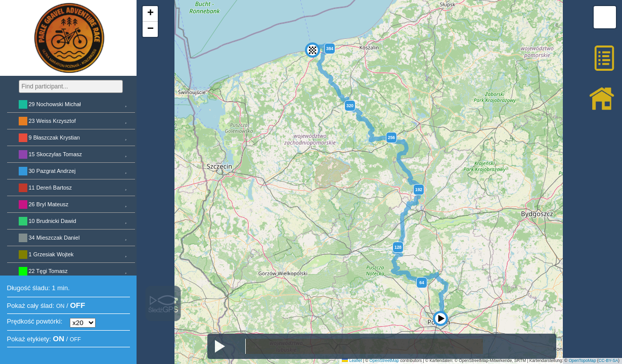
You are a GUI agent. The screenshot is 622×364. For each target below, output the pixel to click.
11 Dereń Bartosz (51, 188)
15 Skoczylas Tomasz (56, 154)
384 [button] (330, 49)
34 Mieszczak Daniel (54, 238)
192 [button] (419, 190)
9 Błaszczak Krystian (54, 138)
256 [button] (391, 138)
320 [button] (350, 106)
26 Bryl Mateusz (49, 204)
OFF (77, 305)
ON (60, 306)
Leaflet (352, 361)
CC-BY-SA (609, 361)
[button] (313, 37)
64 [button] (421, 283)
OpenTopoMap (582, 361)
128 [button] (398, 247)
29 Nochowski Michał (55, 104)
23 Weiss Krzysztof (52, 121)
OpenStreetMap (384, 361)
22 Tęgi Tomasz (48, 271)
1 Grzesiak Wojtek (51, 254)
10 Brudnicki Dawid (53, 221)
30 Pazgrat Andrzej (52, 171)
